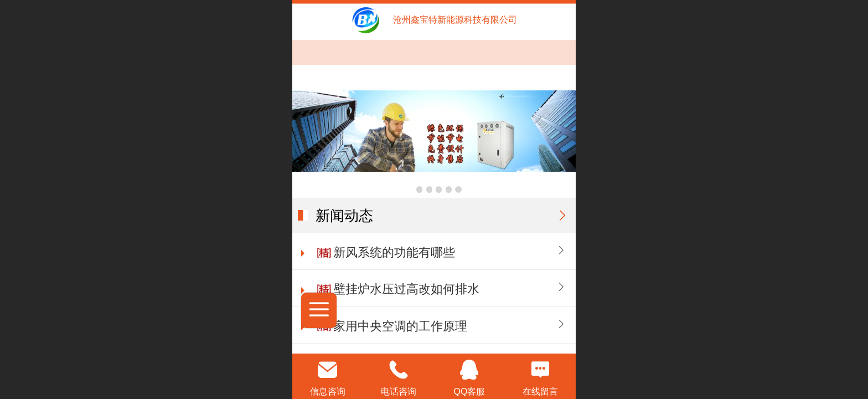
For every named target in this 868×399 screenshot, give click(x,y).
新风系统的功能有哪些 (394, 252)
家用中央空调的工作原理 (400, 326)
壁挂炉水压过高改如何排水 (406, 289)
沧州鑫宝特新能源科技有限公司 (455, 20)
